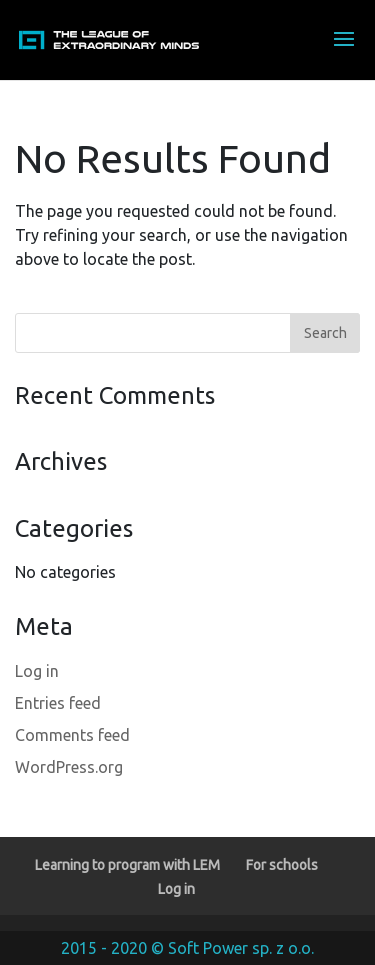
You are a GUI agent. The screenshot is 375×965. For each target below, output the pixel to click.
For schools (282, 865)
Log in (37, 671)
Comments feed (72, 735)
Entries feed (58, 703)
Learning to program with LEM (127, 865)
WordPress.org (69, 767)
